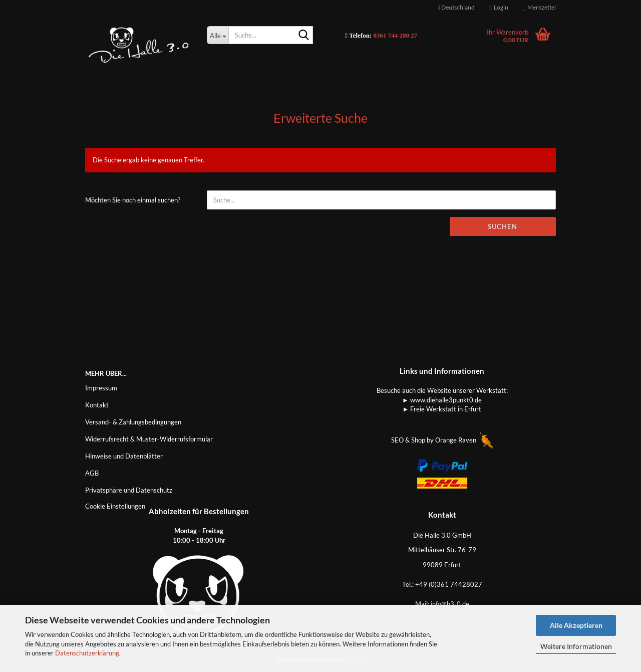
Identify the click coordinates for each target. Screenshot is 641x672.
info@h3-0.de (450, 604)
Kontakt (97, 405)
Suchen (503, 227)
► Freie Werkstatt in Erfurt (442, 409)
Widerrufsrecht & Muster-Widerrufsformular (149, 439)
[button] (456, 8)
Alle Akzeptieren (576, 625)
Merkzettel (540, 7)
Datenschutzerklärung (87, 653)
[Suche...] (218, 35)
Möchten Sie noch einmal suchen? (133, 200)
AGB (92, 473)
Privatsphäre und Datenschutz (129, 490)
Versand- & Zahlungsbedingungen (133, 422)
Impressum (101, 388)
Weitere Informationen (576, 646)
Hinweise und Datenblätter (124, 456)
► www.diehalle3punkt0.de (442, 400)
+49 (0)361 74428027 (449, 584)
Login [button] (499, 7)
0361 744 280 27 (396, 35)
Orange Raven (464, 440)
